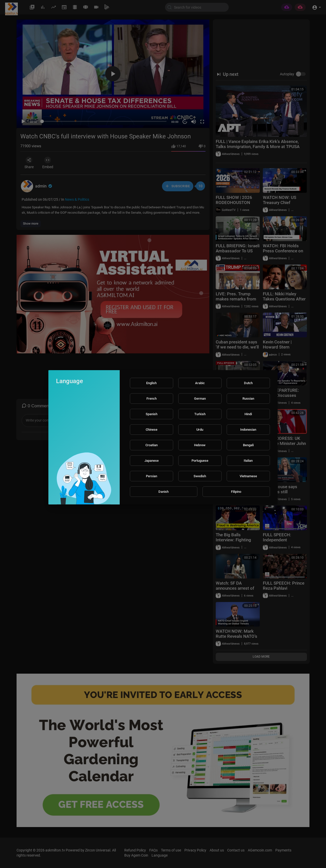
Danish (164, 492)
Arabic (200, 383)
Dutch (248, 383)
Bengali (248, 445)
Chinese (152, 430)
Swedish (200, 476)
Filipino (236, 492)
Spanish (152, 414)
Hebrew (200, 445)
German (200, 399)
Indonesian (248, 430)
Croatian (152, 445)
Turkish (200, 414)
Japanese (152, 461)
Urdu (200, 430)
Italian (248, 461)
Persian (152, 476)
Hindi (248, 414)
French (152, 399)
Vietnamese (248, 476)
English (151, 383)
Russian (248, 399)
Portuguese (200, 461)
